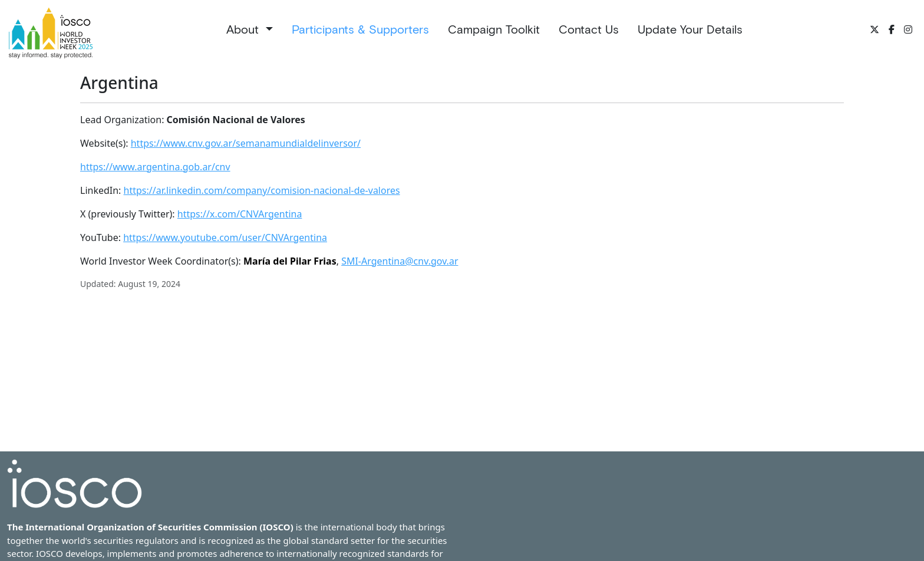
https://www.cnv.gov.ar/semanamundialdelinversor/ (246, 143)
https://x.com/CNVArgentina (240, 214)
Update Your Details (690, 29)
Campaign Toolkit (494, 29)
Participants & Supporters (360, 29)
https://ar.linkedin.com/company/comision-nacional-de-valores (262, 190)
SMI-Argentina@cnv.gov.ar (400, 261)
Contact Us (589, 29)
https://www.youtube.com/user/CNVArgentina (225, 237)
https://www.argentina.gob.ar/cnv (155, 167)
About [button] (244, 29)
